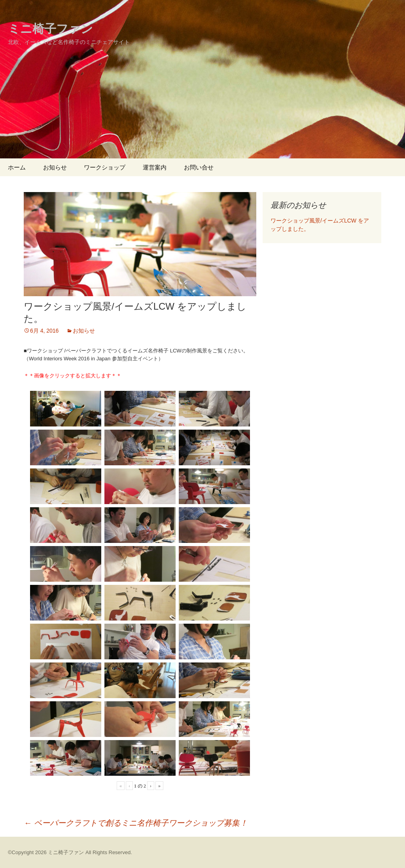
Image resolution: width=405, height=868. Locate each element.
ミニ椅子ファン (66, 852)
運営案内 (155, 167)
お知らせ (55, 167)
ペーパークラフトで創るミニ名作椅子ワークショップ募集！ (136, 823)
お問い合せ (199, 167)
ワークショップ (105, 167)
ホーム (17, 167)
